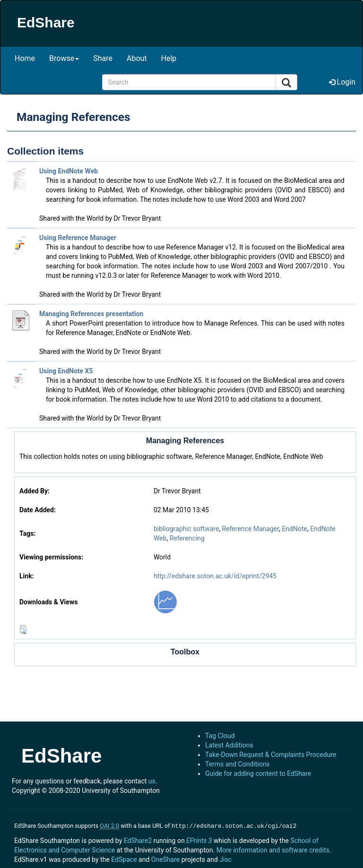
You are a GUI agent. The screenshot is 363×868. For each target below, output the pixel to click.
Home (25, 58)
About (137, 58)
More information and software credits (273, 849)
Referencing (187, 538)
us (152, 781)
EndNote (294, 529)
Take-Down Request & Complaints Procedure (271, 755)
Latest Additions (229, 745)
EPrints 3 (199, 840)
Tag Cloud (220, 736)
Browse (64, 58)
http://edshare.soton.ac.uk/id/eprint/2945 (215, 576)
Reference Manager (251, 529)
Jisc (225, 859)
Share (103, 58)
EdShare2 (138, 840)
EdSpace (124, 859)
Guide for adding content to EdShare (258, 773)
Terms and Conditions (238, 764)
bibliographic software (186, 529)
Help (169, 58)
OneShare (165, 859)
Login (342, 82)
